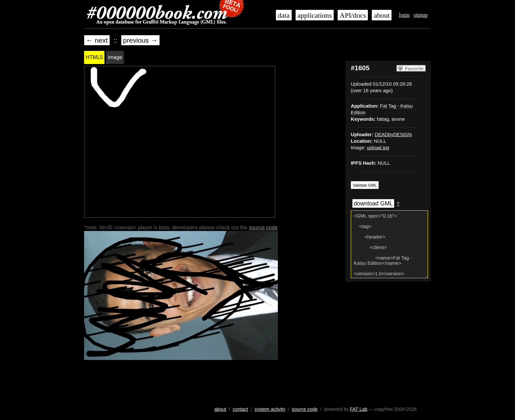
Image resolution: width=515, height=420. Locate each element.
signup (421, 15)
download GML (373, 203)
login (404, 15)
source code (263, 228)
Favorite (414, 69)
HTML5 (94, 57)
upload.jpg (378, 148)
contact (240, 409)
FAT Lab (358, 409)
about (382, 15)
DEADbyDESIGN (393, 135)
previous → (140, 40)
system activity (270, 409)
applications (315, 15)
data (284, 15)
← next (97, 40)
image (115, 57)
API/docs (353, 15)
